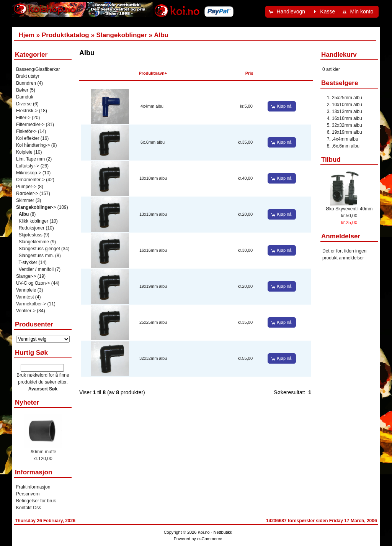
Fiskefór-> (26, 131)
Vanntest (25, 297)
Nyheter (27, 403)
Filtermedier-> (30, 125)
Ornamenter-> (30, 180)
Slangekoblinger (122, 35)
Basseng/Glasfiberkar (38, 69)
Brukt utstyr (28, 76)
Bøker (22, 90)
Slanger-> (26, 276)
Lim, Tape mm (30, 159)
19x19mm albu (153, 286)
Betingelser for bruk (36, 501)
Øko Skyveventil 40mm (349, 209)
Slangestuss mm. (36, 256)
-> (36, 207)
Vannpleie (26, 290)
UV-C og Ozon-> (33, 283)
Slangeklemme (34, 242)
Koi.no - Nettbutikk (215, 532)
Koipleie (24, 152)
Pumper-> (26, 187)
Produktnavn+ (153, 73)
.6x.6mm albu (152, 142)
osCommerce (210, 539)
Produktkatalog (65, 35)
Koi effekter (28, 138)
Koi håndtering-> (33, 145)
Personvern (28, 494)
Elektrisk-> (27, 111)
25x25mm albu (153, 322)
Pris (249, 73)
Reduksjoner (32, 228)
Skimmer (25, 200)
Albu (161, 35)
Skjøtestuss (31, 235)
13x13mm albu (153, 214)
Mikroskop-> (29, 173)
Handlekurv (339, 55)
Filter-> (23, 118)
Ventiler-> (26, 311)
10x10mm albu (153, 178)
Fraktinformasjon (33, 487)
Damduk (25, 97)
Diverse (24, 104)
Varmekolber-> (31, 304)
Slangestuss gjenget (39, 249)
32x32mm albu (153, 358)
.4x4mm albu (151, 106)
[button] (288, 12)
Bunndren (26, 83)
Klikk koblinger (33, 221)
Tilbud (331, 160)
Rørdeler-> (27, 193)
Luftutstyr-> (28, 166)
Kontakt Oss (29, 508)
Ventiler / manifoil (36, 269)
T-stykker (28, 262)
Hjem (26, 35)
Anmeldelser (341, 236)
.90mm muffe (43, 452)
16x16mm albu (153, 250)
